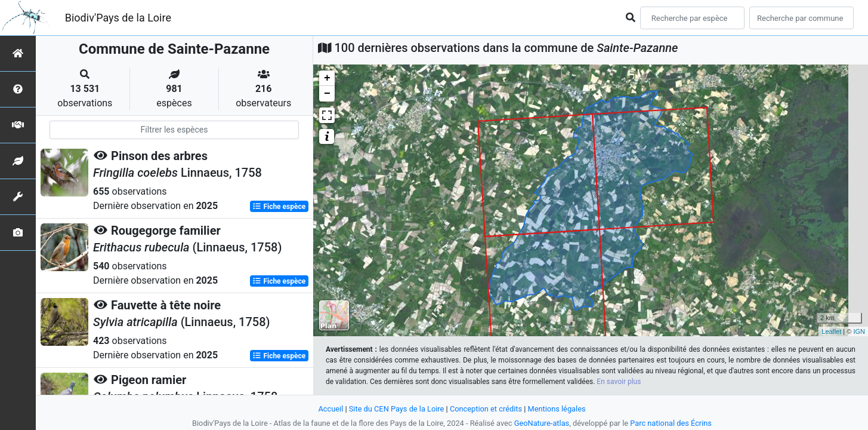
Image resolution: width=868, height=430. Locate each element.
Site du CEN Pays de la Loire (397, 409)
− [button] (327, 94)
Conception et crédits (486, 409)
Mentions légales (557, 409)
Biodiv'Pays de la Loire (118, 18)
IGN (859, 331)
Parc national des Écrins (671, 423)
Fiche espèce (279, 207)
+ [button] (327, 78)
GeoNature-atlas (542, 423)
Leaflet (831, 331)
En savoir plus (619, 382)
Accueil (330, 409)
